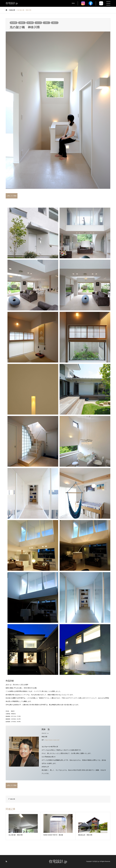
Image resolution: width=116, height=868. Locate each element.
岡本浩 (22, 23)
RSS (6, 861)
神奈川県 (13, 799)
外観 (47, 23)
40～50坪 (30, 23)
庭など (55, 23)
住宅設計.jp (58, 861)
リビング (38, 23)
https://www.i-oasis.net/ (52, 740)
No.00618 (14, 23)
